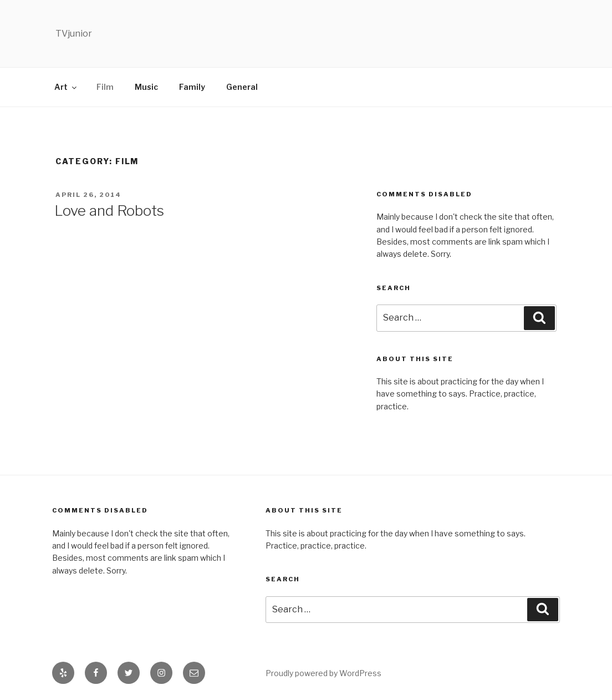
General (242, 87)
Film (105, 87)
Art (66, 87)
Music (146, 87)
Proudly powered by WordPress (323, 673)
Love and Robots (109, 210)
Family (192, 87)
